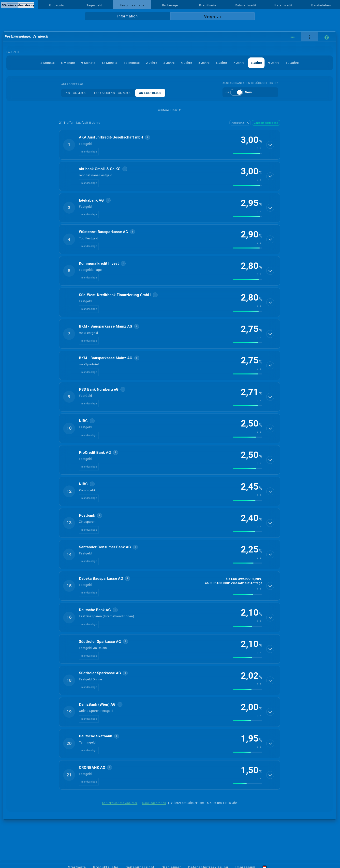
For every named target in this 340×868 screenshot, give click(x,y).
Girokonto (57, 5)
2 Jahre (152, 63)
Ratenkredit (283, 5)
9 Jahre (274, 63)
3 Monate (48, 63)
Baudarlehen (321, 5)
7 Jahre (239, 63)
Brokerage (170, 5)
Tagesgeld (94, 5)
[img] (248, 153)
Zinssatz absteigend (266, 123)
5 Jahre (204, 63)
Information (127, 16)
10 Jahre (292, 63)
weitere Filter (170, 110)
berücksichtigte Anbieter (120, 803)
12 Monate (110, 63)
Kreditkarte (208, 5)
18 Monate (132, 63)
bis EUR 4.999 (76, 93)
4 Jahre (187, 63)
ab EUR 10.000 (150, 93)
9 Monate (88, 63)
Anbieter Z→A (240, 123)
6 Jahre (222, 63)
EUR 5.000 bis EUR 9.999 (113, 93)
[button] (170, 145)
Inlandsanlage (89, 152)
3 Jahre (169, 63)
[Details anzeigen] (270, 145)
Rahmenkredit (246, 5)
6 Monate (68, 63)
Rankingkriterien (154, 803)
